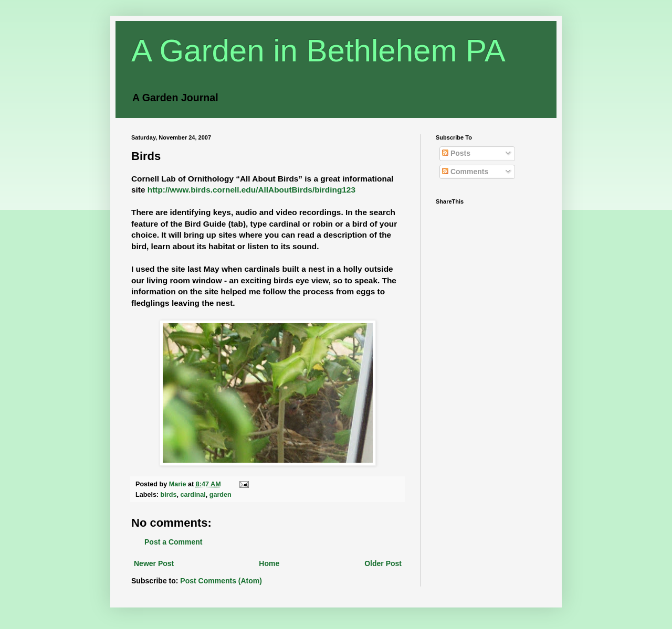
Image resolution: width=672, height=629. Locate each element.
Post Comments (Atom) (221, 581)
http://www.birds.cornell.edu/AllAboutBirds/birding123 (251, 190)
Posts (456, 153)
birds (169, 495)
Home (269, 563)
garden (220, 495)
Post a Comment (173, 542)
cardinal (193, 495)
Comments (465, 172)
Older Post (383, 563)
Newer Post (154, 563)
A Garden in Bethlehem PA (318, 51)
